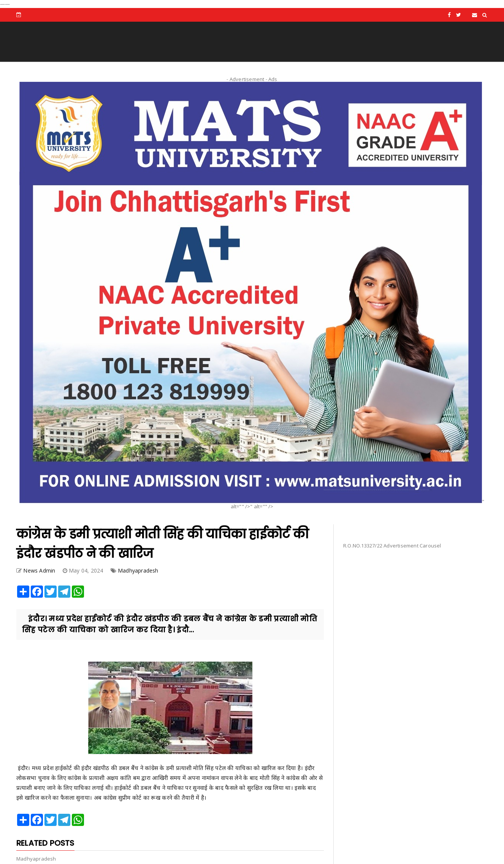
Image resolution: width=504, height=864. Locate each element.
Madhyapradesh (138, 570)
